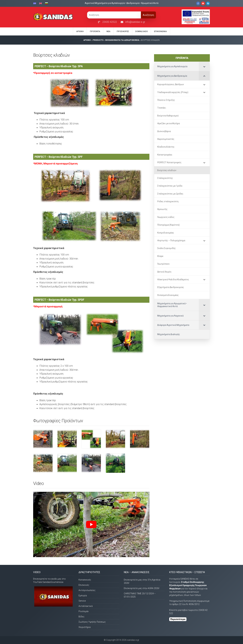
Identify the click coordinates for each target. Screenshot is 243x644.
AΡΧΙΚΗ (87, 40)
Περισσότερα (178, 619)
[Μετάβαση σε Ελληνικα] (35, 3)
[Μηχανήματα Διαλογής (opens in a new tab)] (182, 334)
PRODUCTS (98, 40)
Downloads (141, 31)
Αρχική (80, 31)
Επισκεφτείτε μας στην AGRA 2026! (142, 588)
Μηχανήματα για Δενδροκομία (122, 40)
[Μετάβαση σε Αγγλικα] (41, 3)
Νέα (108, 31)
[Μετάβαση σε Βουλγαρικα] (46, 3)
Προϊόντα (95, 31)
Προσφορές (123, 31)
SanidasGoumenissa (53, 582)
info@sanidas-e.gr (135, 22)
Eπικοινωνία (160, 31)
